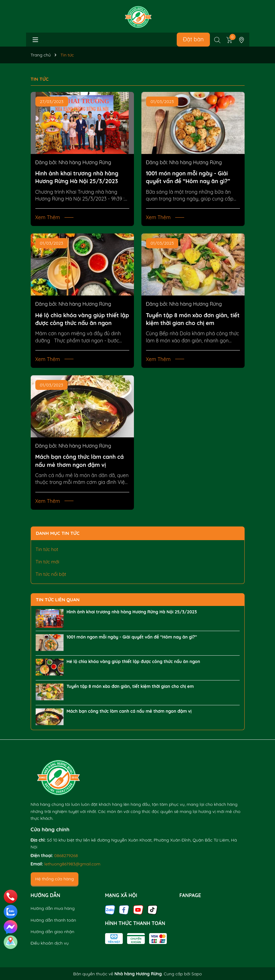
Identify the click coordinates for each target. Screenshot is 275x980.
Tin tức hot (47, 549)
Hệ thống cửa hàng (55, 879)
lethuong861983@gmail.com (72, 864)
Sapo (197, 974)
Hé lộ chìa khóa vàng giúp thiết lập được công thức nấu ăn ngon (82, 319)
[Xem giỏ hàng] (229, 40)
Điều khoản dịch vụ (50, 943)
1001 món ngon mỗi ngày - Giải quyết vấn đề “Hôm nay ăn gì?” (188, 177)
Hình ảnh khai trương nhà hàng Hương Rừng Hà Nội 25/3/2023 (77, 177)
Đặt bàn (193, 39)
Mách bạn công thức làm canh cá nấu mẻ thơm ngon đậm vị (80, 461)
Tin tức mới (47, 562)
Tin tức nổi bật (51, 574)
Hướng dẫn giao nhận (53, 932)
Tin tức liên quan (58, 600)
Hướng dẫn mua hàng (53, 908)
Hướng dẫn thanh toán (53, 920)
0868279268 (66, 856)
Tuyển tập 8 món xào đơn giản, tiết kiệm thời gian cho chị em (193, 319)
